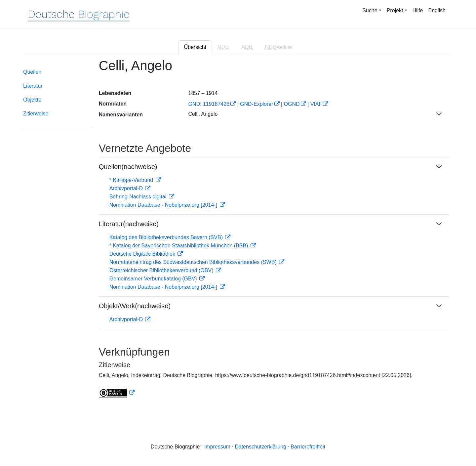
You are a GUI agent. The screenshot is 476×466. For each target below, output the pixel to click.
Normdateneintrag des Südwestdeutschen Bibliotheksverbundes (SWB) (194, 262)
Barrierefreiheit (308, 447)
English (437, 10)
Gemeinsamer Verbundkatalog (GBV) (154, 279)
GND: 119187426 (209, 104)
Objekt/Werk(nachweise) (135, 306)
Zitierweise (36, 114)
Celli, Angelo (203, 114)
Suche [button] (370, 10)
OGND (292, 104)
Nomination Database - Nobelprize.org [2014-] (164, 205)
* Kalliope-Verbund (132, 180)
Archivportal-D (127, 188)
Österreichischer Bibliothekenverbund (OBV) (162, 270)
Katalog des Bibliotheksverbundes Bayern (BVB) (167, 237)
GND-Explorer (257, 104)
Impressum (217, 447)
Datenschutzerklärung (260, 447)
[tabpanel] (238, 232)
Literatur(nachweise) (129, 224)
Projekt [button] (395, 10)
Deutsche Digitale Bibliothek (143, 254)
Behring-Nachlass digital (139, 197)
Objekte (32, 100)
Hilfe (418, 10)
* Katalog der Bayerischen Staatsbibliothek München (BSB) (179, 246)
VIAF (316, 104)
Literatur (33, 86)
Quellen (32, 72)
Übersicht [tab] (195, 47)
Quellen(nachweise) (128, 167)
